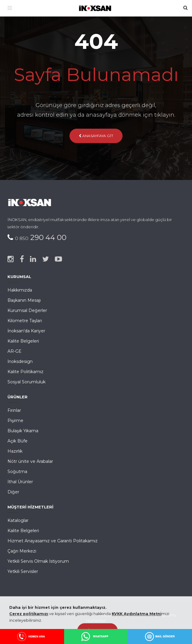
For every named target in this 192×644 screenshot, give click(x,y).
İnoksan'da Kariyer (26, 331)
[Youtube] (58, 259)
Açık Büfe (18, 441)
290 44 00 (41, 237)
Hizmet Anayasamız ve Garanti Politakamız (53, 541)
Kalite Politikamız (25, 372)
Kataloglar (18, 520)
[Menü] (10, 8)
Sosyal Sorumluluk (27, 382)
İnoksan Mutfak (31, 615)
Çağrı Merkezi (22, 551)
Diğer (13, 492)
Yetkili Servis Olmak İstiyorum (38, 561)
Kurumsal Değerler (27, 310)
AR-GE (15, 351)
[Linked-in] (33, 259)
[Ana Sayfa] (96, 7)
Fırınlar (14, 410)
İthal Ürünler (20, 482)
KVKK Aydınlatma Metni (124, 615)
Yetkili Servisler (23, 571)
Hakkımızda (20, 290)
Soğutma (17, 472)
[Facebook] (22, 259)
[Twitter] (46, 259)
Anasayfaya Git (96, 136)
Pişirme (15, 421)
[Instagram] (11, 259)
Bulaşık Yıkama (23, 431)
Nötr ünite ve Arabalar (30, 461)
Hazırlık (15, 451)
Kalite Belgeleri (23, 341)
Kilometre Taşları (25, 321)
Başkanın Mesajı (24, 300)
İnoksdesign (20, 361)
